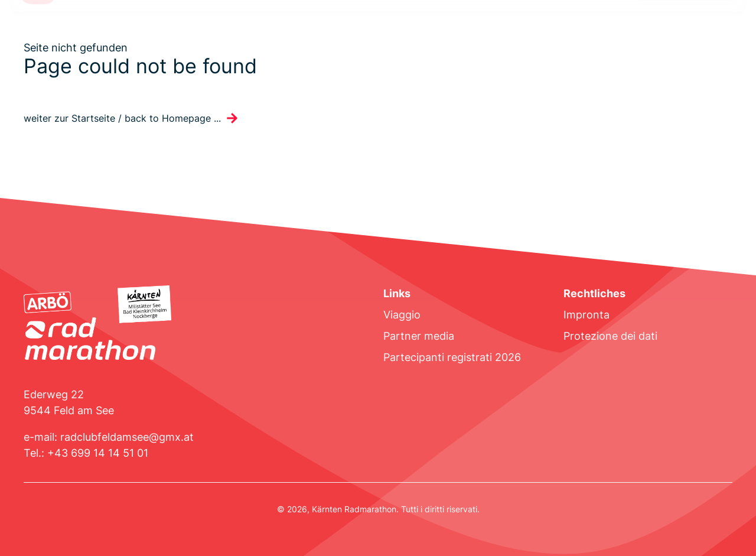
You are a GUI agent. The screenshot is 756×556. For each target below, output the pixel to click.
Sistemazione (299, 30)
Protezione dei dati (610, 336)
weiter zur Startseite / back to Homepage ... (122, 118)
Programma (229, 30)
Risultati (361, 30)
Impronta (586, 315)
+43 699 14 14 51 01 (98, 453)
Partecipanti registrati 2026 (452, 357)
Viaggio (402, 315)
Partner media (419, 336)
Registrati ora (685, 30)
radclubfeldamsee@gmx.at (127, 437)
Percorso (93, 30)
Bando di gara (158, 30)
